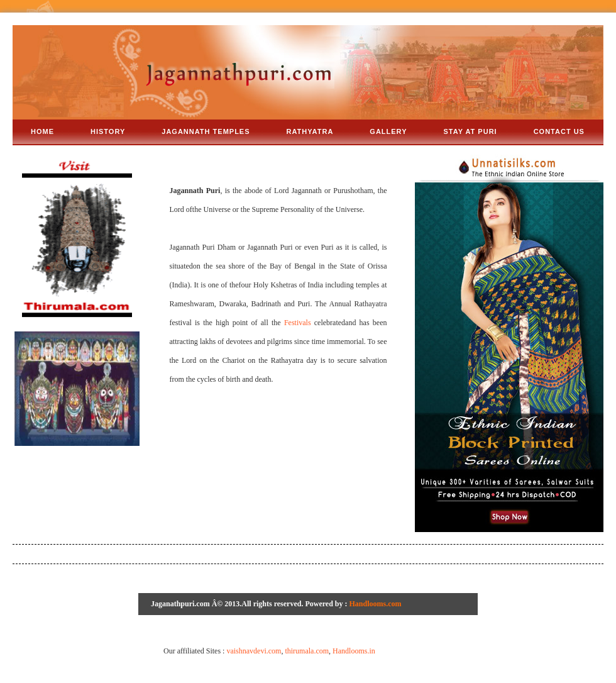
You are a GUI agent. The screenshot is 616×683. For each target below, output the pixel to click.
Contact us (559, 131)
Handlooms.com (376, 604)
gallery (388, 131)
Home (42, 131)
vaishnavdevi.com (254, 651)
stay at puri (470, 131)
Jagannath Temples (206, 131)
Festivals (298, 323)
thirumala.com (307, 651)
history (108, 131)
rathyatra (310, 131)
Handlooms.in (354, 651)
